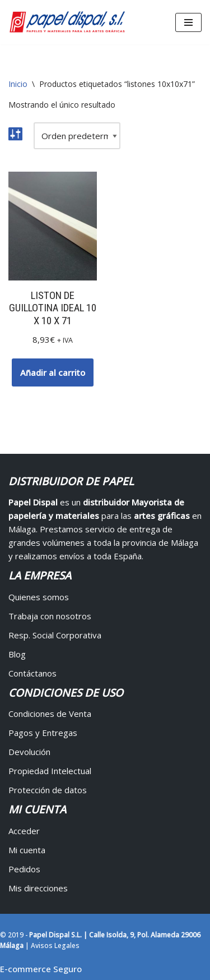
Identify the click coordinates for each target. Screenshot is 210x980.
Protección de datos (48, 790)
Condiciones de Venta (50, 714)
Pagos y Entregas (43, 733)
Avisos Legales (55, 946)
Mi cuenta (27, 850)
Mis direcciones (38, 888)
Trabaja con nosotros (50, 616)
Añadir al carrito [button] (53, 372)
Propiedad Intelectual (50, 771)
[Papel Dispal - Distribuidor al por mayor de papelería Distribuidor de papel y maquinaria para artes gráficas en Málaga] (67, 22)
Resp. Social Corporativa (55, 635)
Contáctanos (32, 673)
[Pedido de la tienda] (77, 136)
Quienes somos (39, 597)
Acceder (24, 831)
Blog (17, 654)
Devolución (29, 752)
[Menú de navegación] (188, 22)
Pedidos (24, 869)
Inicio (18, 84)
